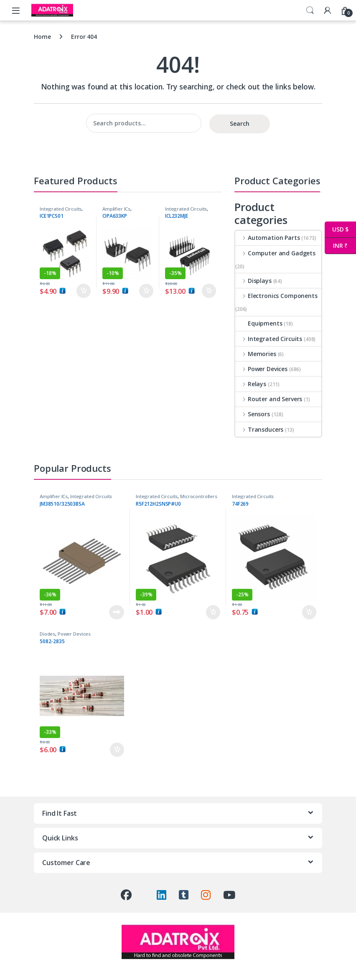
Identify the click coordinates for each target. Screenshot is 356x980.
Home (42, 37)
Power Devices (261, 369)
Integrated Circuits (61, 209)
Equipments (259, 323)
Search (310, 10)
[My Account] (328, 10)
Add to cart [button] (84, 291)
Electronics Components (276, 296)
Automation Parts (268, 238)
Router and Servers (269, 399)
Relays (251, 384)
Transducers (259, 429)
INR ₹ (336, 246)
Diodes (47, 634)
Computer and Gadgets (275, 253)
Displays (253, 281)
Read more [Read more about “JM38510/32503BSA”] (117, 612)
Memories (256, 354)
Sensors (253, 414)
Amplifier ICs (116, 209)
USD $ (337, 230)
